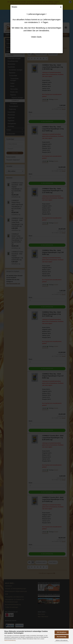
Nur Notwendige (62, 637)
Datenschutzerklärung (10, 640)
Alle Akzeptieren (62, 632)
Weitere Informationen (62, 640)
